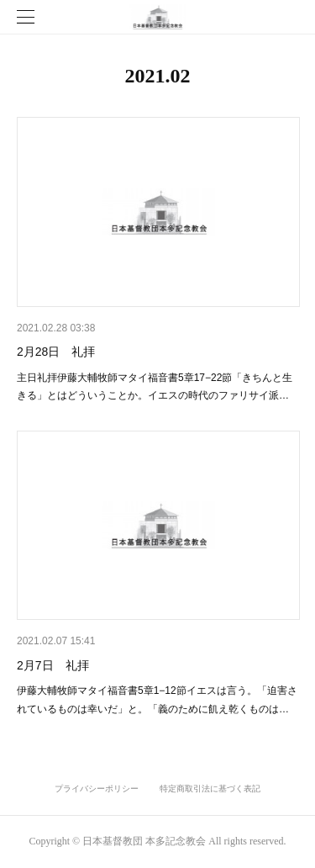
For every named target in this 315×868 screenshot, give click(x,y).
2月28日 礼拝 (56, 352)
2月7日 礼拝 (53, 665)
